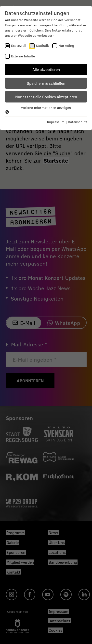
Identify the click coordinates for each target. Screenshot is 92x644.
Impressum (56, 122)
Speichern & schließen (46, 83)
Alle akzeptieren (46, 69)
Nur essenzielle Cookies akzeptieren (46, 97)
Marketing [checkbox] (66, 45)
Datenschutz (78, 122)
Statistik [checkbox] (42, 45)
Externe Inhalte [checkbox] (23, 56)
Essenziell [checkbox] (19, 45)
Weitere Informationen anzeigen (46, 110)
